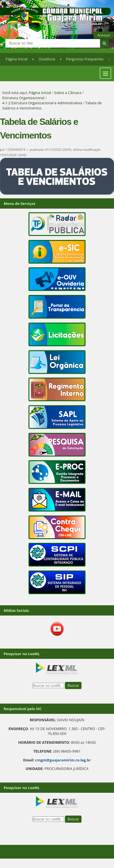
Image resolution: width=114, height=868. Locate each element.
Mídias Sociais (16, 610)
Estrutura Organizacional (23, 98)
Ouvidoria (47, 59)
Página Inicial (17, 59)
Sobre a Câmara (68, 93)
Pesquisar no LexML (22, 654)
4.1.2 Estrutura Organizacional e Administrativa (42, 103)
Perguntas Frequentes (85, 59)
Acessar (104, 35)
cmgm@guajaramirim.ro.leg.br (63, 760)
